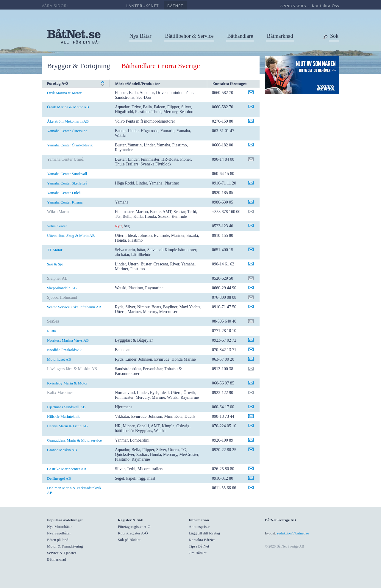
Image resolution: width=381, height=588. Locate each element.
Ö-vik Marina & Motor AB (68, 107)
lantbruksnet (142, 6)
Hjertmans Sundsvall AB (66, 407)
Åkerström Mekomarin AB (68, 121)
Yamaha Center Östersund (67, 131)
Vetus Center (57, 226)
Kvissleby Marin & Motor (67, 383)
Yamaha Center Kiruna (65, 202)
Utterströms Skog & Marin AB (71, 236)
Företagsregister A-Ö (134, 527)
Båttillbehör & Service (189, 36)
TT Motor (55, 250)
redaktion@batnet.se (293, 533)
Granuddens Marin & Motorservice (74, 440)
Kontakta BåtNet (202, 540)
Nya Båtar (140, 36)
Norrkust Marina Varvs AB (68, 340)
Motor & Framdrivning (65, 546)
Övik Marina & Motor (64, 93)
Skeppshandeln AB (62, 288)
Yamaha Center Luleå (64, 193)
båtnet (175, 6)
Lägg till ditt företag (204, 533)
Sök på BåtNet (129, 540)
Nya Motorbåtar (59, 527)
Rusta (51, 331)
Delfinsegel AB (59, 478)
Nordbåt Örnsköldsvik (64, 350)
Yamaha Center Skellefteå (67, 183)
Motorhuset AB (59, 359)
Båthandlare (240, 36)
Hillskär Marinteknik (63, 416)
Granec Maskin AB (62, 450)
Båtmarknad (280, 36)
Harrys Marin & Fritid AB (67, 426)
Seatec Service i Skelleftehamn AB (74, 307)
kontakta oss (326, 6)
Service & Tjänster (62, 553)
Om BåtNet (198, 553)
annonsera (293, 6)
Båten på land (58, 540)
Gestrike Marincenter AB (67, 469)
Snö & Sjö (55, 264)
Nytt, (119, 226)
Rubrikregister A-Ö (133, 533)
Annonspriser (199, 527)
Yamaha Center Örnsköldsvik (70, 145)
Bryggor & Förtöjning (79, 66)
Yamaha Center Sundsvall (67, 174)
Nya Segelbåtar (59, 533)
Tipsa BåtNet (199, 546)
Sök (334, 36)
